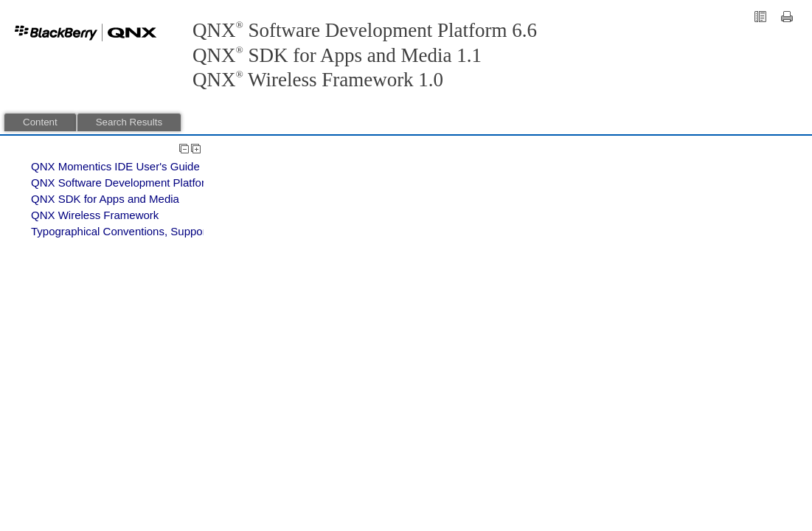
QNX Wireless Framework (95, 215)
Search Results (129, 122)
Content (40, 122)
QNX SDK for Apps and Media (105, 199)
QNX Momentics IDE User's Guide (115, 166)
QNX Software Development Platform (122, 183)
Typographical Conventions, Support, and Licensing (157, 231)
